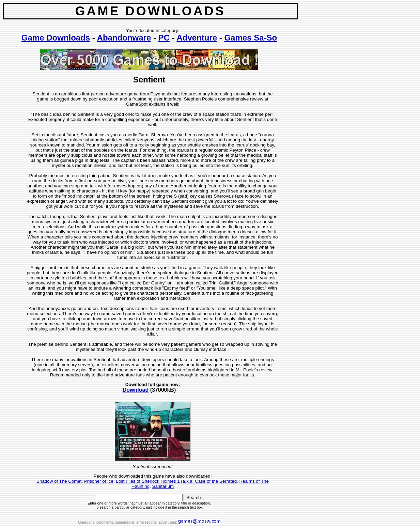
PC (164, 38)
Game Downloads (56, 38)
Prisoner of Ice (99, 481)
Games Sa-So (251, 38)
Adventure (197, 38)
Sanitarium (163, 486)
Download (136, 390)
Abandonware (124, 38)
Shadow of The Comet (59, 481)
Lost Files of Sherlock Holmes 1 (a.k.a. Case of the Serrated (176, 481)
